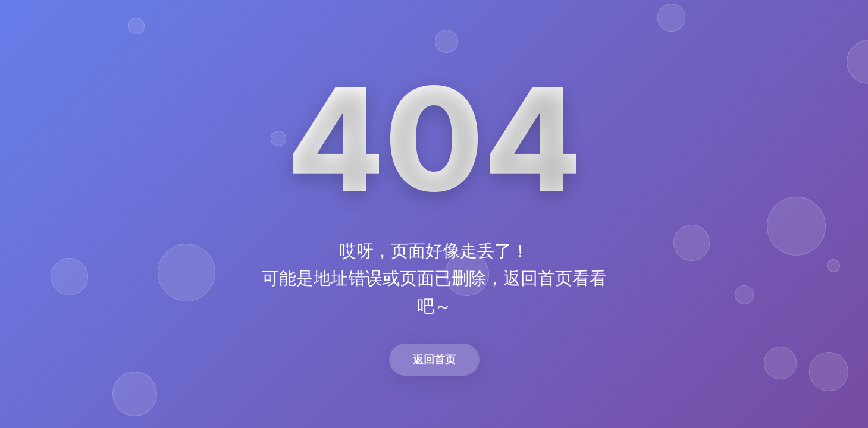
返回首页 (434, 359)
